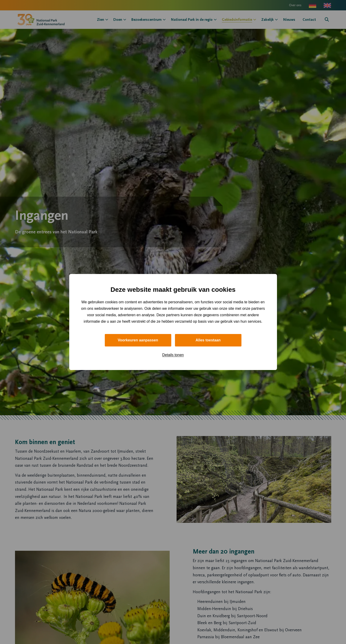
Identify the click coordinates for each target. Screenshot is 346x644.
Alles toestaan (208, 340)
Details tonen (173, 355)
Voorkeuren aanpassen (138, 340)
